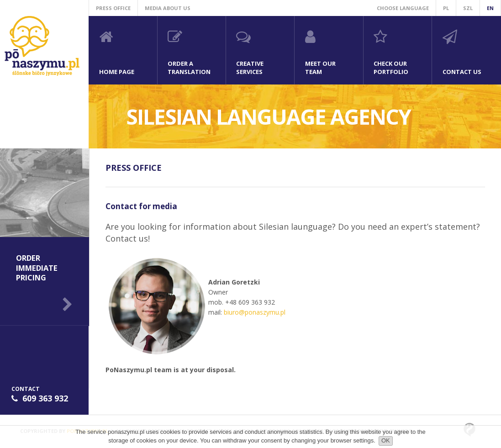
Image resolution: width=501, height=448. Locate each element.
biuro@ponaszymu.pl (255, 312)
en (490, 8)
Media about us (168, 8)
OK (386, 440)
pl (446, 8)
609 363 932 (45, 398)
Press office (113, 8)
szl (468, 8)
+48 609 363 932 (250, 302)
